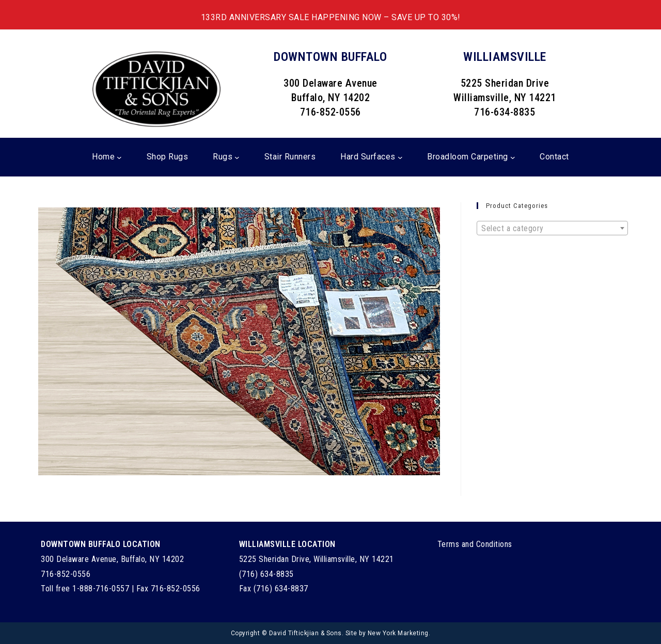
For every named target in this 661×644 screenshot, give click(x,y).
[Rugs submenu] (237, 157)
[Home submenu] (119, 157)
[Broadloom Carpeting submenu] (513, 157)
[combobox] (552, 228)
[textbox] (552, 229)
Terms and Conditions (475, 544)
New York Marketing (398, 633)
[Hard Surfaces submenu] (400, 157)
